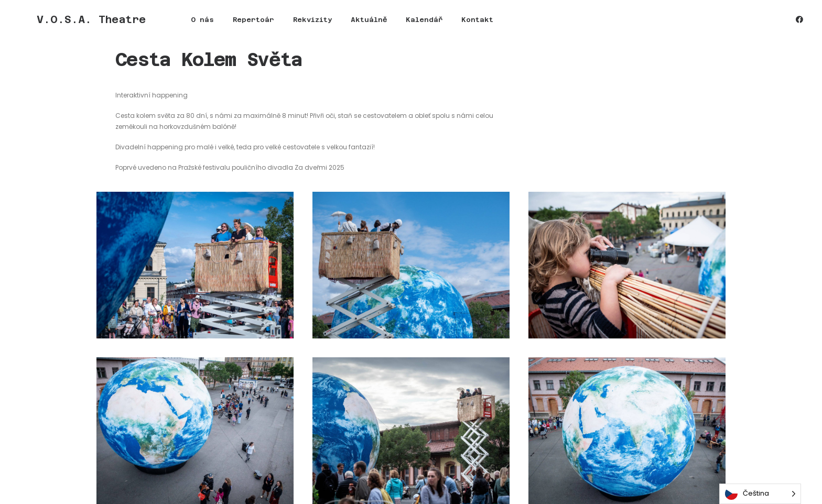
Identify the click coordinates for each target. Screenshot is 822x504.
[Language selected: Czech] (760, 494)
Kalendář (386, 24)
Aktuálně (331, 24)
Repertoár (216, 24)
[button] (799, 24)
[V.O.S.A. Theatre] (72, 24)
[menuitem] (165, 24)
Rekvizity (275, 24)
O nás (165, 24)
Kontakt (440, 24)
